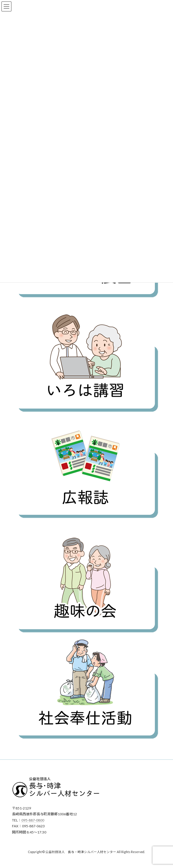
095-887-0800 (33, 820)
